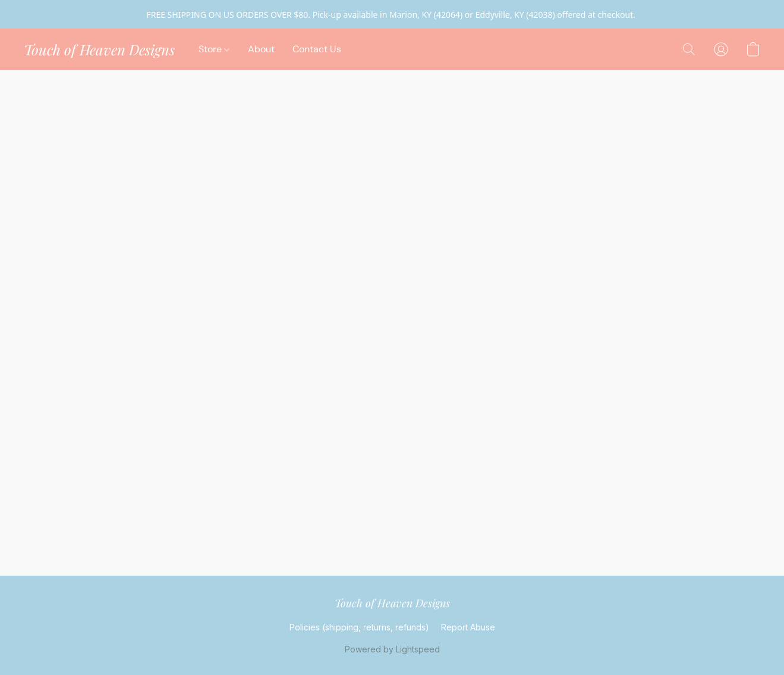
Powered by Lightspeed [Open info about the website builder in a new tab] (392, 649)
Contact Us (317, 49)
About (261, 49)
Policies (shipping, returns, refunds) (359, 627)
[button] (99, 49)
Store (214, 49)
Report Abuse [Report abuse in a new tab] (468, 627)
